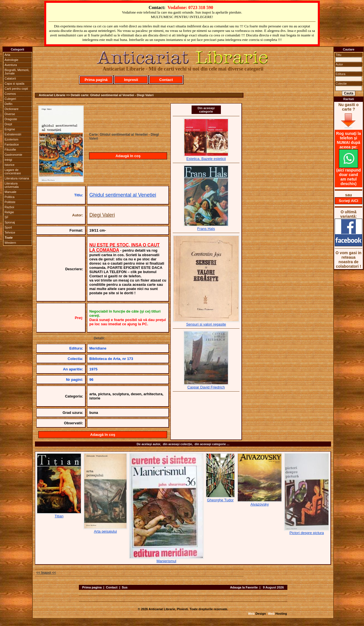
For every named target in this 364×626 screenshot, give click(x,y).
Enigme (10, 129)
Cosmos (10, 94)
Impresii (131, 80)
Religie (9, 212)
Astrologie (11, 60)
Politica (9, 197)
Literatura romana (17, 178)
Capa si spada (14, 84)
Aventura (11, 65)
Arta (7, 55)
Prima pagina (92, 587)
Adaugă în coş (128, 156)
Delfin (8, 104)
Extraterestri (13, 134)
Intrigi (8, 160)
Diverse (10, 114)
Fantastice (12, 144)
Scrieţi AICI (349, 201)
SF (6, 217)
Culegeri (10, 99)
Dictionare (12, 109)
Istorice (9, 165)
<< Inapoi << (46, 573)
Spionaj (10, 222)
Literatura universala (12, 185)
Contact (166, 80)
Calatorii (10, 78)
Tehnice (10, 232)
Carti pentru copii (16, 89)
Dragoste (11, 119)
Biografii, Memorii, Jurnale (17, 72)
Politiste (10, 202)
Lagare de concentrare (13, 172)
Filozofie (10, 150)
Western (10, 243)
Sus (125, 587)
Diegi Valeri (102, 215)
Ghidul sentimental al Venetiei (123, 195)
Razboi (9, 207)
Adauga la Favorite (244, 587)
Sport (8, 227)
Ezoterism (11, 139)
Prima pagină (96, 80)
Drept (8, 124)
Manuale (10, 192)
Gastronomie (13, 155)
